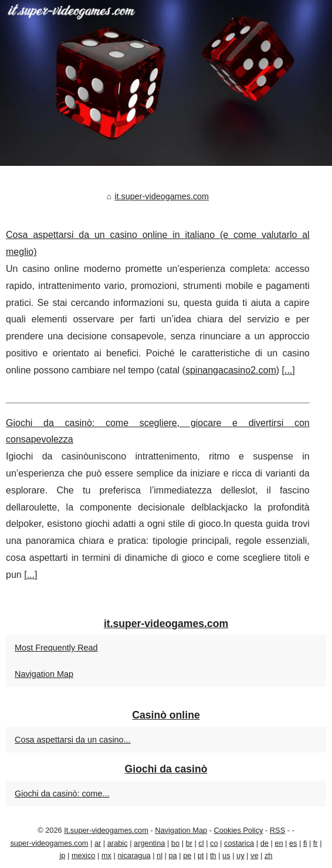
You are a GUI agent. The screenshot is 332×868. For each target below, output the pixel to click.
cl (201, 843)
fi (305, 843)
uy (240, 855)
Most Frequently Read (56, 648)
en (279, 843)
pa (172, 855)
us (226, 855)
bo (175, 843)
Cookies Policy (239, 830)
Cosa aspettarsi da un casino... (73, 740)
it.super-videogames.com (162, 196)
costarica (239, 843)
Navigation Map (44, 674)
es (293, 843)
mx (106, 855)
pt (201, 855)
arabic (118, 843)
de (265, 843)
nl (160, 855)
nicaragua (134, 855)
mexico (84, 855)
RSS (277, 830)
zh (269, 855)
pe (187, 855)
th (213, 855)
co (214, 843)
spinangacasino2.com (231, 370)
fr (316, 843)
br (189, 843)
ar (98, 843)
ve (255, 855)
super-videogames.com (49, 843)
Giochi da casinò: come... (62, 794)
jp (63, 855)
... (288, 370)
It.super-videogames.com (106, 830)
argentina (149, 843)
